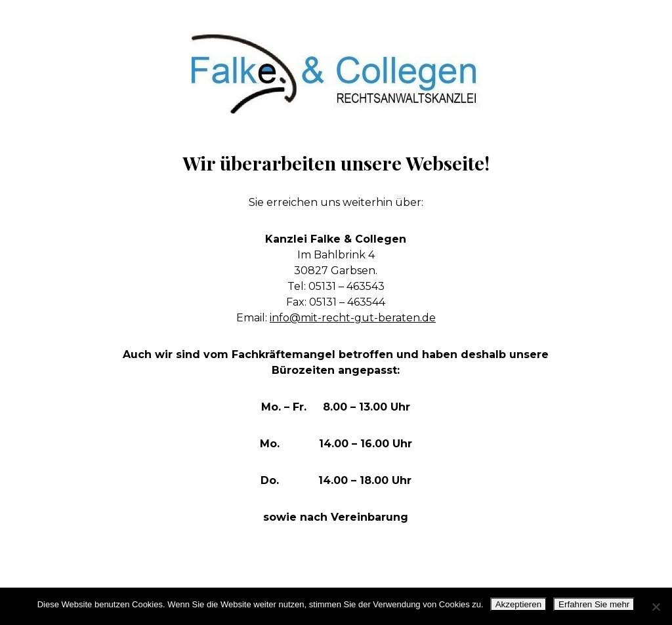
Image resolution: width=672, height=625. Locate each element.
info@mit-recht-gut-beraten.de (353, 318)
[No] (656, 607)
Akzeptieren (518, 604)
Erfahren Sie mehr (594, 604)
